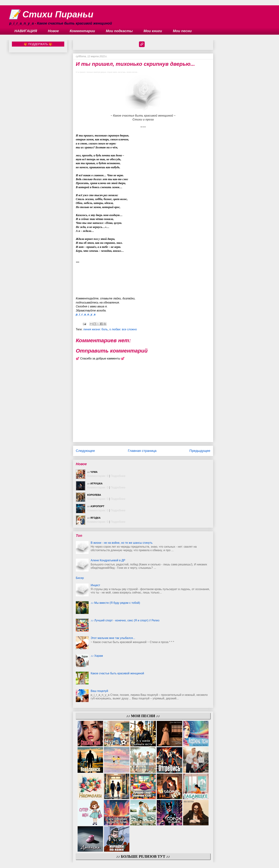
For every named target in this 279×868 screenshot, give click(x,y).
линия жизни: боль (95, 329)
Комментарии (82, 31)
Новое (53, 31)
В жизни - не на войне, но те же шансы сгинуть (122, 543)
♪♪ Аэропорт (96, 506)
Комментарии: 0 (98, 476)
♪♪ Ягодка (94, 518)
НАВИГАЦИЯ (26, 31)
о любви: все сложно (123, 329)
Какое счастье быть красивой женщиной (117, 673)
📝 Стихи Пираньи (51, 14)
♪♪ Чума (92, 472)
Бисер (80, 578)
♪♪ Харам (97, 656)
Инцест (95, 585)
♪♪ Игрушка (95, 483)
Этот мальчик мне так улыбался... (113, 638)
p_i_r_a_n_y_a (86, 314)
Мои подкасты (119, 31)
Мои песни (182, 31)
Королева (94, 495)
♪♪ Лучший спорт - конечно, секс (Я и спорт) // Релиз (125, 620)
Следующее (85, 451)
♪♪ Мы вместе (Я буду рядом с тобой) (115, 603)
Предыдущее (200, 451)
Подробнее (118, 476)
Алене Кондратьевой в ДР (108, 560)
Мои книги (153, 31)
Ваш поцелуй (99, 691)
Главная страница (142, 451)
